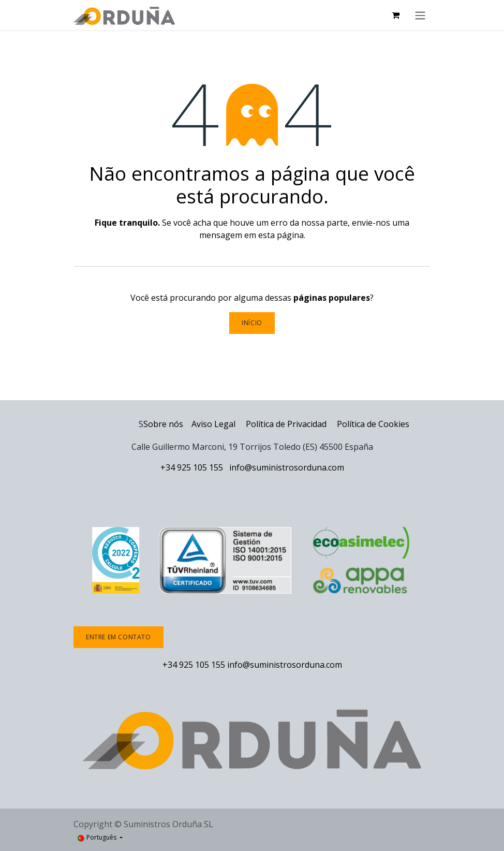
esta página (281, 235)
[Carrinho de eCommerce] (395, 15)
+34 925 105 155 (192, 467)
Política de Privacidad (287, 424)
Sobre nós (163, 424)
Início (252, 323)
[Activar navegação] (420, 15)
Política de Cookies (373, 424)
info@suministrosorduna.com (287, 467)
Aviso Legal (213, 424)
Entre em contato (118, 637)
